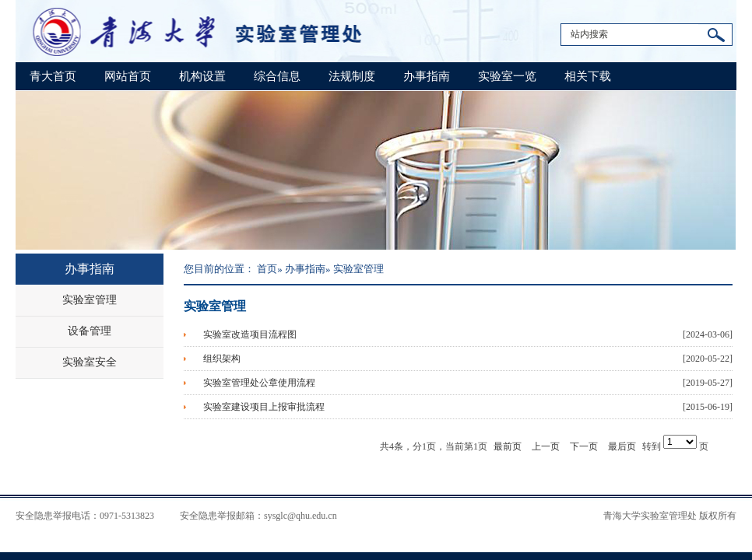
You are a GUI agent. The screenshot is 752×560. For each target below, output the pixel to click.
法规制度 (352, 76)
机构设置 (202, 76)
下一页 (584, 446)
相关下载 (588, 76)
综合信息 (277, 76)
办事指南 (427, 76)
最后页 (622, 446)
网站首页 (128, 76)
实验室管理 (90, 300)
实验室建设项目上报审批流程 (264, 407)
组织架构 (222, 359)
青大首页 (53, 76)
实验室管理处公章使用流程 (259, 383)
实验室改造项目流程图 (250, 334)
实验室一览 (507, 76)
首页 (267, 269)
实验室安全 (90, 362)
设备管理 (90, 331)
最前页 (508, 446)
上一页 (546, 446)
